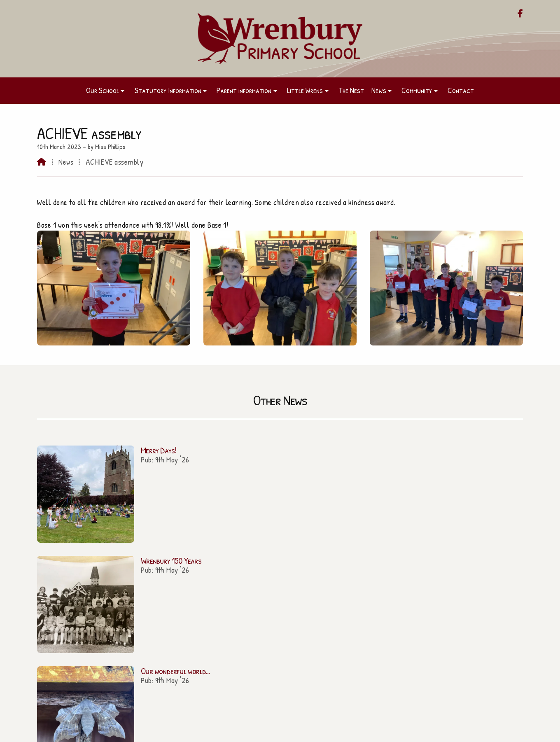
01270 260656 (284, 595)
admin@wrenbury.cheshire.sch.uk (285, 584)
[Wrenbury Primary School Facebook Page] (520, 14)
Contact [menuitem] (461, 90)
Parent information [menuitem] (244, 90)
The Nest (113, 621)
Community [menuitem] (417, 90)
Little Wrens (113, 609)
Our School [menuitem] (103, 90)
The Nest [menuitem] (351, 90)
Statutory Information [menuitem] (168, 90)
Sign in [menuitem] (510, 732)
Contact (113, 644)
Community (113, 632)
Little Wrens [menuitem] (305, 90)
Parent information (113, 597)
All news (500, 496)
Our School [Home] (113, 585)
